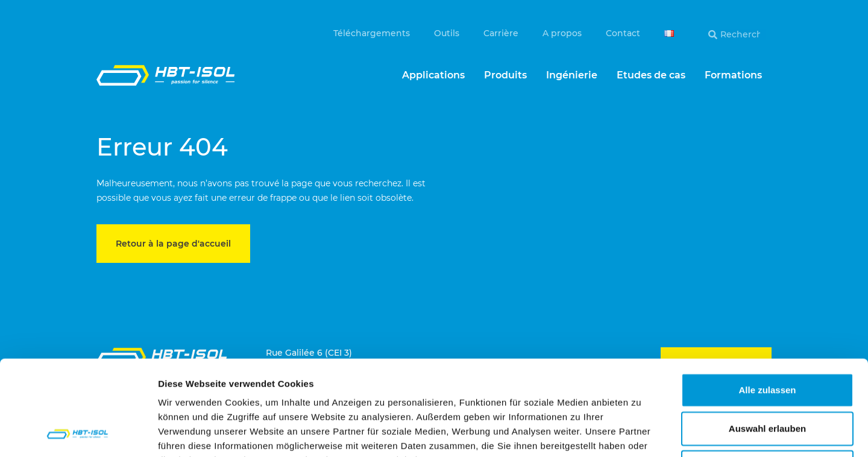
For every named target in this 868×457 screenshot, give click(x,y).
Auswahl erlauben (767, 339)
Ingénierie (572, 75)
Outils (447, 33)
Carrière (501, 33)
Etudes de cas (651, 75)
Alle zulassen (767, 301)
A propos (562, 33)
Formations (733, 75)
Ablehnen (767, 378)
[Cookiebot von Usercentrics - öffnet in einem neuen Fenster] (78, 433)
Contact (623, 33)
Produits (505, 75)
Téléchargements (372, 33)
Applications (433, 75)
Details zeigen (641, 433)
